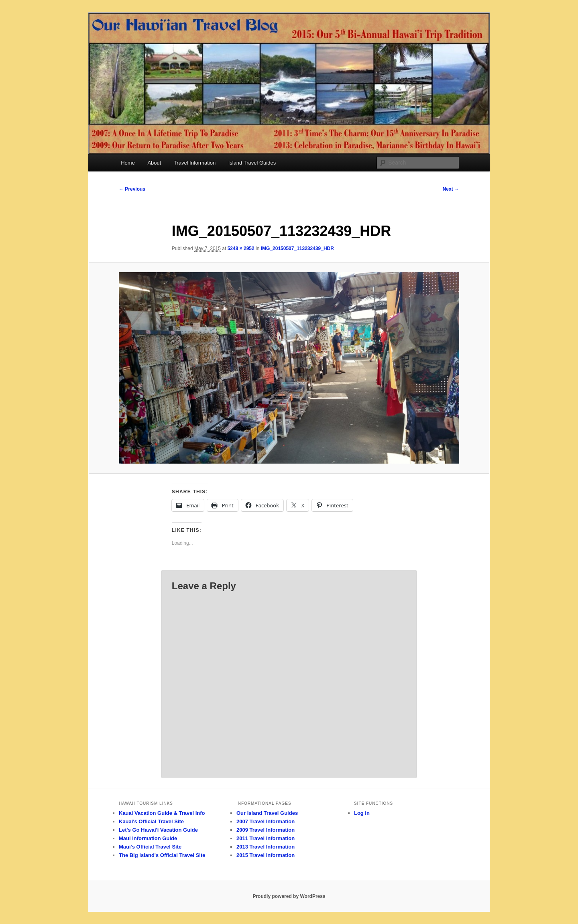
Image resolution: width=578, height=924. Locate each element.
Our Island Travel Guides (267, 813)
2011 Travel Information (266, 838)
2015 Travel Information (266, 855)
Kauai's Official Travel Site (151, 821)
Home (128, 163)
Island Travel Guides (252, 163)
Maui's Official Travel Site (150, 847)
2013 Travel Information (266, 847)
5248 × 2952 (241, 248)
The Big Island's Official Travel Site (162, 855)
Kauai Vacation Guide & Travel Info (162, 813)
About (154, 163)
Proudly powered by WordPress (289, 896)
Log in (362, 813)
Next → (451, 189)
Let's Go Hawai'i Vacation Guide (158, 830)
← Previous (132, 189)
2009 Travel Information (266, 830)
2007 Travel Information (266, 821)
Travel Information (195, 163)
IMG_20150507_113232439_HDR (297, 248)
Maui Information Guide (148, 838)
